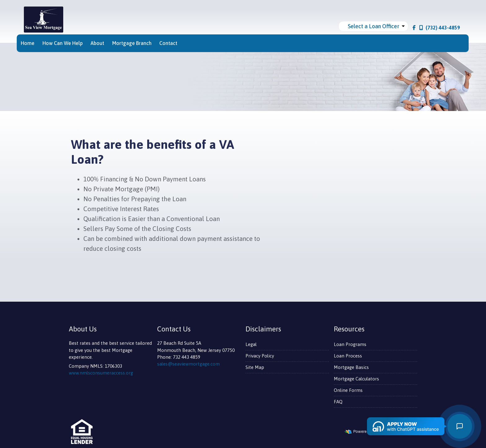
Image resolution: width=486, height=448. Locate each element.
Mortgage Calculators (356, 379)
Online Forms (348, 390)
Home (28, 43)
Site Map (255, 367)
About (97, 43)
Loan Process (348, 356)
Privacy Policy (260, 356)
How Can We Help (63, 43)
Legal (251, 344)
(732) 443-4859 (440, 28)
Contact (168, 43)
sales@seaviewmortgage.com (188, 364)
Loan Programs (350, 344)
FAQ (338, 402)
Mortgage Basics (351, 367)
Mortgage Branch (132, 43)
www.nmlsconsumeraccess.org (101, 373)
